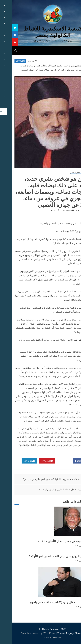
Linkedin (17, 461)
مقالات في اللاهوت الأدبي (67, 173)
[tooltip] (3, 28)
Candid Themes (41, 637)
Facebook (69, 461)
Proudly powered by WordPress (26, 633)
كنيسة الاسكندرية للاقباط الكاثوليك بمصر (40, 32)
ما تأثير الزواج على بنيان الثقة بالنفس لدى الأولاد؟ (47, 556)
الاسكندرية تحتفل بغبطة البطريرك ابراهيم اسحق (52, 489)
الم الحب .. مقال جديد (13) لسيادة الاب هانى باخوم (47, 602)
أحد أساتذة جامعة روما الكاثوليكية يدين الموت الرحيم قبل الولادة (40, 479)
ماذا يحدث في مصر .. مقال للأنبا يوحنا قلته (51, 541)
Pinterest (35, 461)
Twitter (52, 461)
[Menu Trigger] (73, 6)
